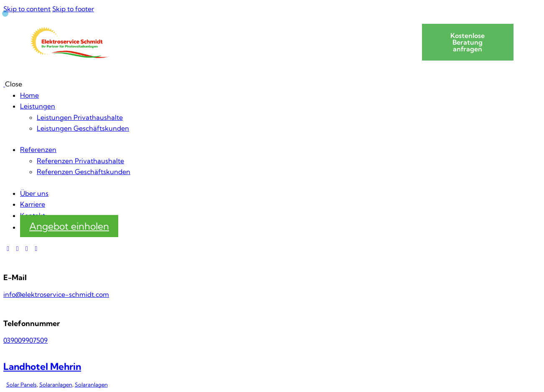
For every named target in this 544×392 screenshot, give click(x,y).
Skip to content (27, 9)
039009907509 (25, 340)
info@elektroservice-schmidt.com (56, 294)
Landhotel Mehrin (42, 367)
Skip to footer (73, 9)
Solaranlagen (56, 384)
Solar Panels (22, 384)
